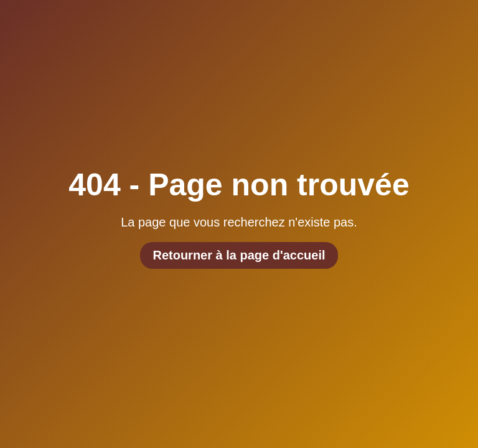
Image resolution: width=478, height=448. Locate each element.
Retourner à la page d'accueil (239, 255)
